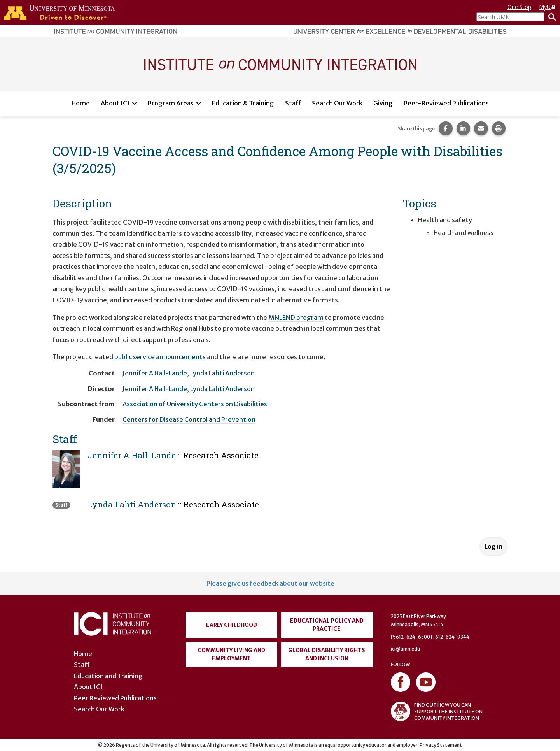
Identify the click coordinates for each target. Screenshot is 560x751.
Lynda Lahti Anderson (222, 373)
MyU (548, 7)
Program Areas (171, 103)
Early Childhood (232, 625)
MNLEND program (296, 318)
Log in (493, 546)
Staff (293, 103)
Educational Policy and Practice (327, 625)
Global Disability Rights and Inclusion (327, 654)
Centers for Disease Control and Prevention (189, 419)
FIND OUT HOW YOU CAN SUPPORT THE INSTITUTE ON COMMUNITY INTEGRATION (437, 711)
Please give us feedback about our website (270, 583)
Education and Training (108, 676)
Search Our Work (337, 103)
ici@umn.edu (405, 649)
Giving (383, 103)
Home (81, 103)
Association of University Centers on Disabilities (195, 404)
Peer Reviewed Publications (115, 698)
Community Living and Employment (231, 654)
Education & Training (243, 103)
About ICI (115, 103)
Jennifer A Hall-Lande (155, 373)
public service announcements (160, 357)
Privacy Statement (441, 745)
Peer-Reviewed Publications (446, 103)
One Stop (519, 7)
